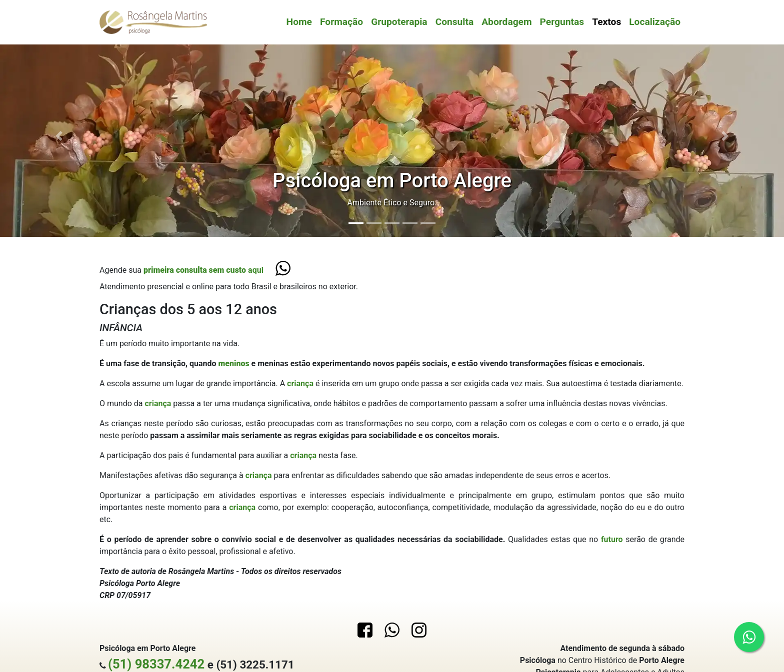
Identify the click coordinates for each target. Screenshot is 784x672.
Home (299, 22)
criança (301, 383)
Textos (606, 22)
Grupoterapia (399, 22)
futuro (613, 539)
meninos (234, 363)
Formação (341, 22)
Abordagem (506, 22)
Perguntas (562, 22)
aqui (203, 270)
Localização (655, 22)
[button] (59, 136)
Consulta (455, 22)
